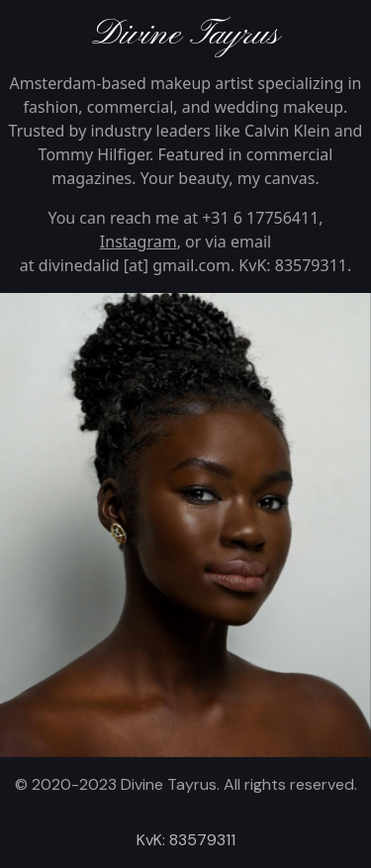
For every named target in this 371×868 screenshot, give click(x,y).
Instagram (139, 241)
